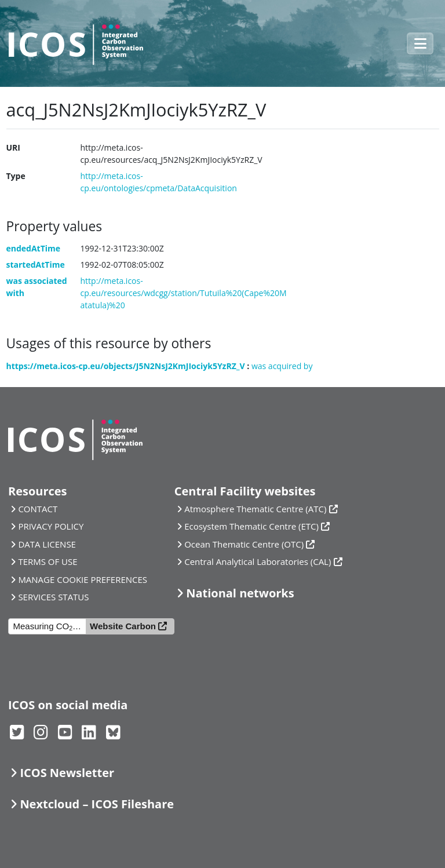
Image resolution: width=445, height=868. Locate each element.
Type (16, 176)
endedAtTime (34, 248)
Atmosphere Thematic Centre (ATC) (255, 509)
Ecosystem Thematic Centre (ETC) (251, 526)
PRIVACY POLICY (51, 526)
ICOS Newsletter (67, 773)
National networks (240, 593)
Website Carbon (123, 626)
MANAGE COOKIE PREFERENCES (83, 579)
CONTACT (38, 509)
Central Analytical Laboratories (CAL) (258, 561)
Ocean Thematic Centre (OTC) (244, 544)
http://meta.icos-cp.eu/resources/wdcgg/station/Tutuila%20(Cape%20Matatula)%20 (184, 293)
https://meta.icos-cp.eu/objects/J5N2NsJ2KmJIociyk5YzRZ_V (126, 366)
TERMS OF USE (48, 561)
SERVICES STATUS (53, 597)
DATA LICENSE (47, 544)
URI (13, 147)
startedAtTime (36, 265)
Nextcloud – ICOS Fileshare (97, 804)
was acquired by (282, 366)
